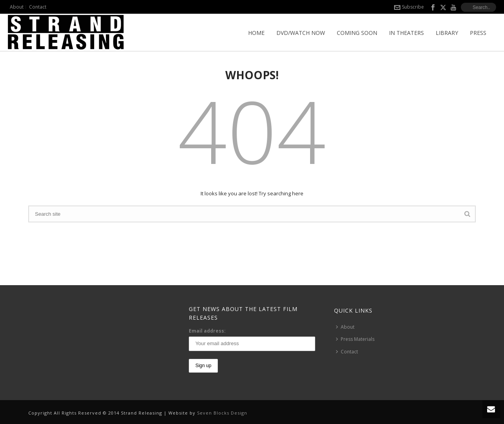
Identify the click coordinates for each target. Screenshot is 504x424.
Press (478, 33)
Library (447, 33)
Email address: (207, 331)
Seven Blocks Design (222, 413)
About (345, 327)
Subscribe (409, 7)
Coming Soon (357, 33)
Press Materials (355, 339)
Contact (347, 352)
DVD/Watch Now (301, 33)
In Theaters (406, 33)
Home (256, 33)
